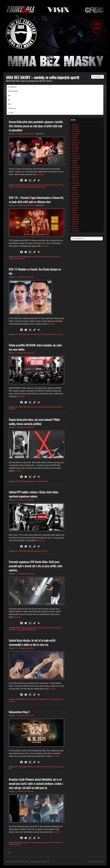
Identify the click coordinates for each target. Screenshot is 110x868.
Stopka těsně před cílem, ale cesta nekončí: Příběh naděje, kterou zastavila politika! (34, 422)
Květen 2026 (75, 125)
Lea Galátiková (45, 628)
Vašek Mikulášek (29, 630)
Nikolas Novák (45, 481)
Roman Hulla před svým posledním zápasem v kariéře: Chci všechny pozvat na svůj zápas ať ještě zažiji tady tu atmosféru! (36, 126)
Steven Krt (55, 257)
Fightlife (47, 185)
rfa (15, 701)
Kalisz (32, 257)
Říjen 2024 (75, 161)
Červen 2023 (75, 197)
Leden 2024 (75, 181)
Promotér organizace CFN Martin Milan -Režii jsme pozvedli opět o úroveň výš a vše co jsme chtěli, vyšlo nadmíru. (35, 566)
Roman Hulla (33, 187)
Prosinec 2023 (76, 183)
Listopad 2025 (76, 134)
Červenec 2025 (76, 143)
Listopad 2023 (76, 185)
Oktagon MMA (45, 407)
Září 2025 (75, 138)
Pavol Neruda (59, 407)
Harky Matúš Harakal (29, 134)
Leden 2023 (75, 208)
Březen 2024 (75, 176)
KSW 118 (39, 257)
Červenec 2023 (76, 194)
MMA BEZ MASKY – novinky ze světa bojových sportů (43, 77)
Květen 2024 (75, 172)
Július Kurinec (53, 185)
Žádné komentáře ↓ (40, 134)
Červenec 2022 (76, 215)
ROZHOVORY (18, 185)
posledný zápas (26, 187)
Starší (8, 852)
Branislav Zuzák (30, 842)
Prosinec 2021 (76, 230)
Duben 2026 (75, 127)
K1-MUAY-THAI (12, 108)
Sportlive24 (44, 551)
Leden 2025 (75, 154)
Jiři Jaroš (49, 767)
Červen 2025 (75, 145)
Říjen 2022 (75, 210)
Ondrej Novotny (52, 407)
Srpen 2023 (75, 192)
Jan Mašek (33, 334)
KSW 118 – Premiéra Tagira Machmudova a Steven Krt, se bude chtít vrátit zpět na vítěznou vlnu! (36, 200)
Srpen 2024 (75, 165)
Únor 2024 (75, 179)
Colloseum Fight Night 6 (33, 185)
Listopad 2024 (76, 158)
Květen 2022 (75, 219)
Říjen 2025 (75, 136)
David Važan (42, 185)
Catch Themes (101, 862)
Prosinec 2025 (76, 131)
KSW (35, 257)
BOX (9, 100)
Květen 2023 (75, 199)
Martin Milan (55, 628)
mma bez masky (18, 187)
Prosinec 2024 (76, 156)
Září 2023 (75, 190)
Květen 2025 (75, 147)
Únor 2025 (75, 152)
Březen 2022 (75, 224)
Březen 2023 (75, 203)
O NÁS (12, 113)
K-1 (51, 699)
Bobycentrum (29, 767)
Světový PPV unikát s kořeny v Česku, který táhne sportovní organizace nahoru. (33, 494)
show (24, 630)
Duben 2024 (75, 174)
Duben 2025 (75, 149)
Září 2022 (75, 212)
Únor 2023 (75, 206)
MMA (9, 95)
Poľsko (10, 409)
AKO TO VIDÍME (18, 257)
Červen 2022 (75, 217)
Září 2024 (75, 163)
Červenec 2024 (76, 167)
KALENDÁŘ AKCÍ (12, 87)
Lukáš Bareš (55, 699)
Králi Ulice (53, 842)
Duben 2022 (75, 221)
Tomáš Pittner (17, 844)
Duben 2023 (75, 201)
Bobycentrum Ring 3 (19, 712)
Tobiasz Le (57, 334)
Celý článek (41, 174)
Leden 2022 (75, 228)
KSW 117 (41, 334)
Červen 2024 (75, 170)
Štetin (14, 409)
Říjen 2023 (75, 188)
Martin (58, 185)
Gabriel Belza (46, 699)
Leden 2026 (75, 129)
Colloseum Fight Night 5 (31, 628)
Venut (35, 630)
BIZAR (9, 104)
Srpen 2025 (75, 140)
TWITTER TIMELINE (13, 91)
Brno (37, 699)
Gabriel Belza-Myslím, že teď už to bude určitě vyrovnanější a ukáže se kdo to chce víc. (32, 642)
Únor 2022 (75, 226)
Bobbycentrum (32, 699)
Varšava (61, 334)
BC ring (27, 699)
